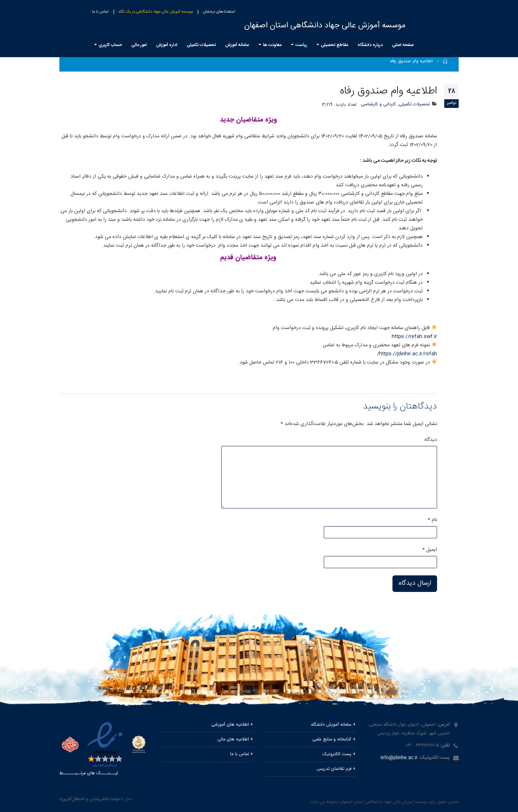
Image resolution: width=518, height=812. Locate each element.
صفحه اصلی (403, 45)
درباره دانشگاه (370, 45)
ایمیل (430, 550)
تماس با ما (100, 12)
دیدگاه (431, 440)
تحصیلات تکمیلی (201, 45)
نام (432, 520)
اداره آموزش (167, 45)
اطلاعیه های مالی (233, 740)
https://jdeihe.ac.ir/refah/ (407, 354)
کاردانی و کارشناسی (378, 104)
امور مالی (139, 45)
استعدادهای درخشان (219, 12)
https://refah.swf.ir (414, 337)
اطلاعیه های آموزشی (230, 725)
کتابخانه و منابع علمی (332, 740)
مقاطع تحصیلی (335, 45)
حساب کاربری (110, 45)
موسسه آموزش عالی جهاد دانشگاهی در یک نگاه (156, 12)
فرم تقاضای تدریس (334, 769)
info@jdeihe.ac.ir (399, 758)
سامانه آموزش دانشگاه (331, 725)
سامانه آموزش (237, 45)
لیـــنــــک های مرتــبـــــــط (89, 773)
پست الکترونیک (337, 754)
